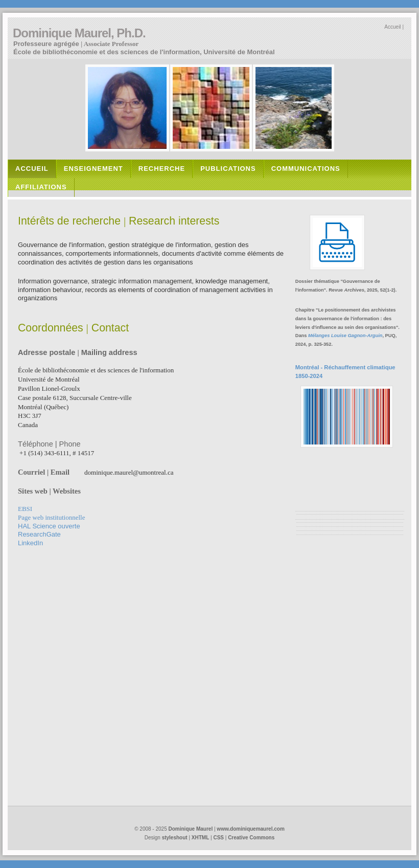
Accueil (392, 27)
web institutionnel (51, 517)
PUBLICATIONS (228, 169)
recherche (162, 169)
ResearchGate (39, 534)
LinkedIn (30, 543)
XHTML (200, 838)
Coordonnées (51, 328)
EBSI (25, 509)
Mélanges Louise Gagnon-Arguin (345, 336)
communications (306, 169)
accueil (32, 169)
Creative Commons (251, 838)
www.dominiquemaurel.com (250, 829)
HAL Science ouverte (49, 526)
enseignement (94, 169)
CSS (218, 838)
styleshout (175, 838)
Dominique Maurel (191, 829)
